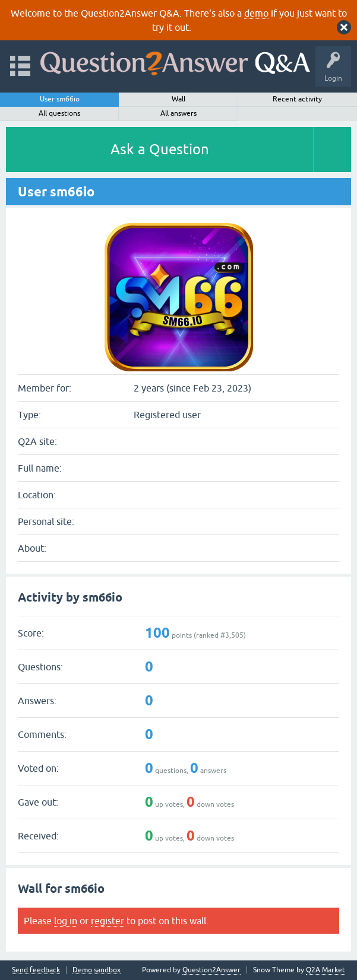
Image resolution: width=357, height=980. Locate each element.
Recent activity (297, 99)
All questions (59, 113)
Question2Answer (211, 970)
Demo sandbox (97, 970)
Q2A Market (326, 970)
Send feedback (36, 970)
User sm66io (60, 99)
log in (66, 921)
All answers (178, 113)
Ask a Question (160, 149)
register (108, 921)
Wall (178, 99)
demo (256, 13)
